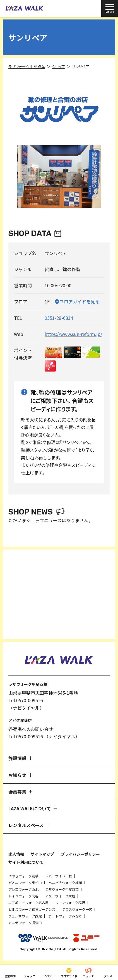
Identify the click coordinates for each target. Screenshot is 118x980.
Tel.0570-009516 (26, 700)
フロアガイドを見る (80, 301)
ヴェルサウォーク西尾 (25, 916)
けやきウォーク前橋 (23, 876)
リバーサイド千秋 (59, 876)
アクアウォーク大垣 (60, 896)
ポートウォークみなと (65, 916)
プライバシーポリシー (80, 854)
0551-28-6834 (59, 318)
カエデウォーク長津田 (25, 923)
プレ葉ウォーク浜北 (23, 889)
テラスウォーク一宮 (77, 909)
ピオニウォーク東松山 (25, 883)
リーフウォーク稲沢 (70, 903)
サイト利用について (26, 862)
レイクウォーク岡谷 (23, 896)
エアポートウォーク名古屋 (28, 903)
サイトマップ (42, 854)
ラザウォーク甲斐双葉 (62, 889)
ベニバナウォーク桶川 (65, 883)
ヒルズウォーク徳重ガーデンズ (32, 909)
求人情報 (16, 854)
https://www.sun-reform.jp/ (73, 334)
